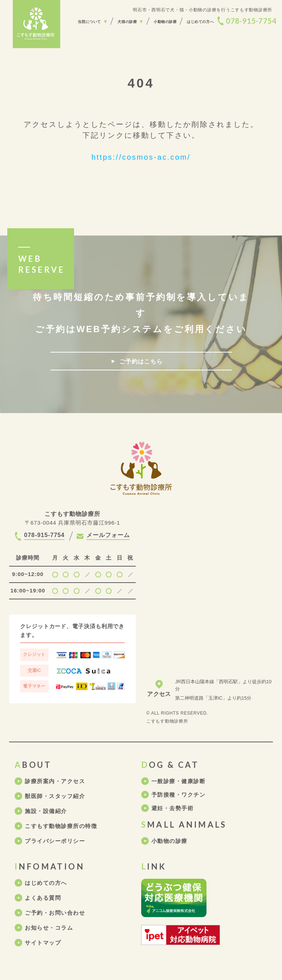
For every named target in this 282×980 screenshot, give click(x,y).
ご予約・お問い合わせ (55, 913)
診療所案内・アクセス (55, 781)
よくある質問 (43, 898)
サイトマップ (43, 943)
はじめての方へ (46, 883)
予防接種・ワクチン (179, 795)
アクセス (159, 694)
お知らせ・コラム (49, 928)
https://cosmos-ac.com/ (141, 157)
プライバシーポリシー (55, 841)
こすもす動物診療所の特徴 (61, 826)
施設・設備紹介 (46, 811)
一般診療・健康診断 (179, 781)
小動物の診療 (169, 841)
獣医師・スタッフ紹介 (55, 796)
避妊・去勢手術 (173, 808)
